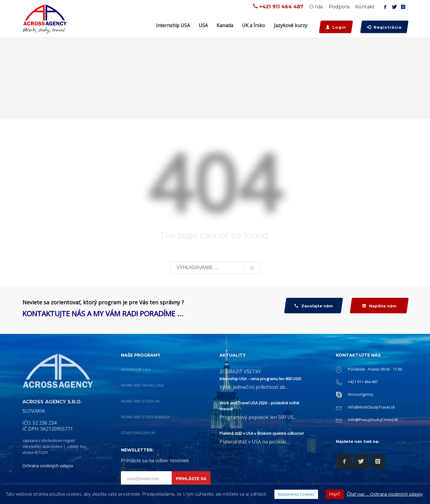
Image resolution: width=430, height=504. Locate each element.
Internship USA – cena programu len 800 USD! (260, 379)
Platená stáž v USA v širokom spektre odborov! (262, 433)
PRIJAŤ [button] (335, 494)
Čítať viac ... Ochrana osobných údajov (385, 494)
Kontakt (365, 7)
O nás (316, 7)
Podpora (339, 7)
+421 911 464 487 (281, 7)
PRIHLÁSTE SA (191, 479)
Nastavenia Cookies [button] (296, 494)
